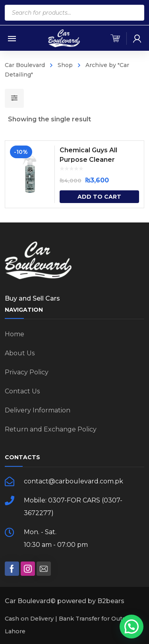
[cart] (115, 38)
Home (15, 334)
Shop (65, 65)
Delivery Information (38, 410)
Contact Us (22, 391)
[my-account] (137, 38)
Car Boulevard (25, 65)
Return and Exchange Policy (51, 429)
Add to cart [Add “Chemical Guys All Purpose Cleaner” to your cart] (99, 197)
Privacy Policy (27, 372)
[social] (12, 569)
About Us (20, 353)
